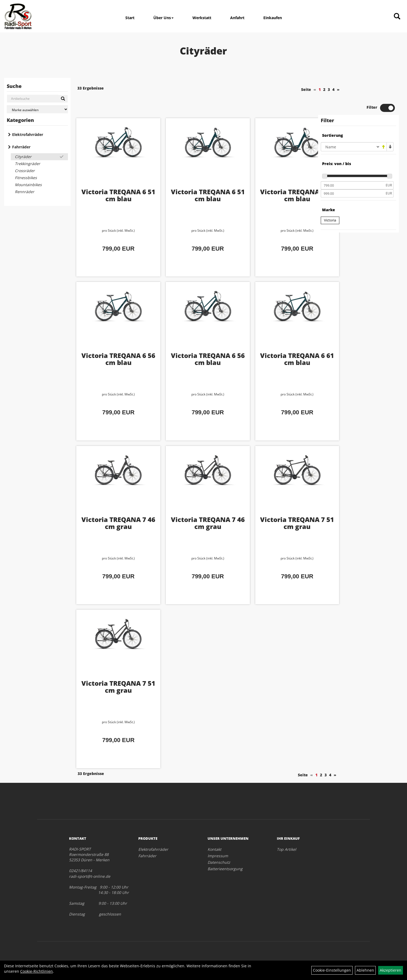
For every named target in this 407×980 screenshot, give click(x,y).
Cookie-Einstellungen (332, 970)
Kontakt (214, 830)
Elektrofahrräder (28, 134)
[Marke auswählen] (37, 109)
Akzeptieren (391, 970)
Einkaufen (273, 18)
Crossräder (25, 171)
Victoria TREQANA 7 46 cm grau (113, 504)
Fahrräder (21, 147)
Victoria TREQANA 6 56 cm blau (274, 176)
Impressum (218, 837)
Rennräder (25, 192)
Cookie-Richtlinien (37, 971)
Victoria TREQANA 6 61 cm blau (274, 340)
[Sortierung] (350, 128)
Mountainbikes (28, 185)
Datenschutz (219, 843)
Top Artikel (287, 830)
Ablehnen (365, 970)
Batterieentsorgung (225, 850)
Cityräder (23, 157)
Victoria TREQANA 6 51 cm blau (113, 176)
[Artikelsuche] (397, 17)
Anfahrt (237, 18)
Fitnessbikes (26, 178)
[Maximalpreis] (353, 175)
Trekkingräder (27, 164)
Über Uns (163, 18)
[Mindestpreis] (353, 167)
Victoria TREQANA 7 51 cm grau (274, 504)
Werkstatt (202, 18)
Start (130, 18)
